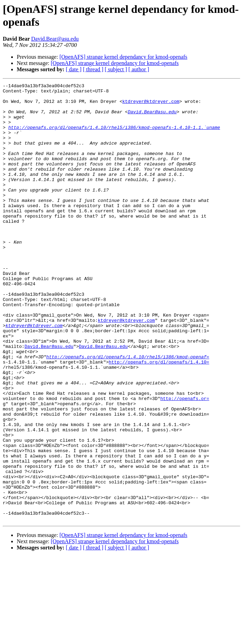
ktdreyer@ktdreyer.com (151, 105)
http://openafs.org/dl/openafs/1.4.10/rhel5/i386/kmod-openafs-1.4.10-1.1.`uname (114, 137)
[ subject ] (116, 69)
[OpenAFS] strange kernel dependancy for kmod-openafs (123, 57)
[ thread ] (93, 69)
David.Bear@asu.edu (55, 39)
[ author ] (139, 69)
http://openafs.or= (185, 462)
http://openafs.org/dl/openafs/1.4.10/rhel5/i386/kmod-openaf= (128, 412)
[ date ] (74, 69)
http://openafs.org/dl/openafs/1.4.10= (159, 418)
